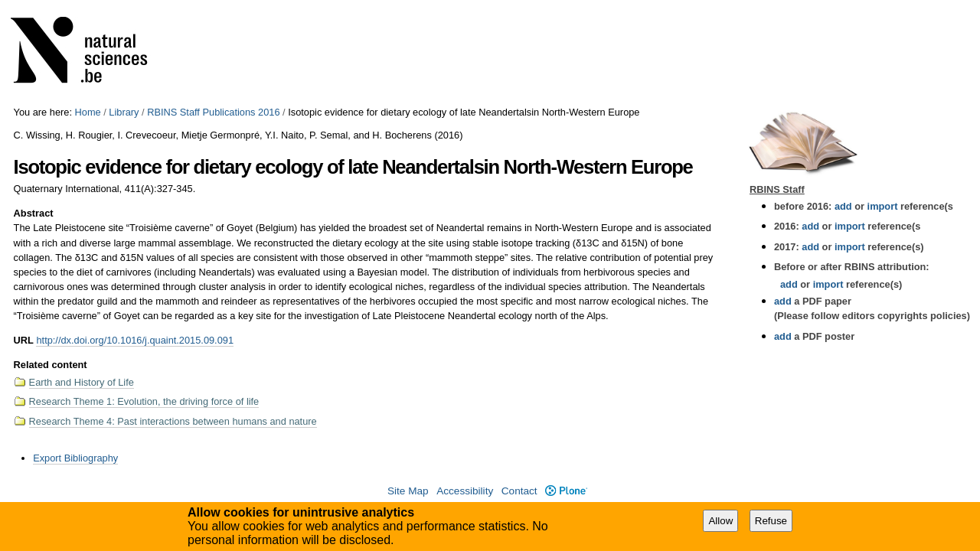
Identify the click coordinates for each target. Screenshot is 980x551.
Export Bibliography (75, 458)
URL (24, 340)
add (843, 206)
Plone (566, 491)
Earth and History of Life (82, 382)
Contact (519, 491)
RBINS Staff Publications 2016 (213, 112)
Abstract (34, 213)
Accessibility (465, 491)
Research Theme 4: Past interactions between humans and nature (173, 421)
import (881, 206)
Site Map (408, 491)
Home (88, 112)
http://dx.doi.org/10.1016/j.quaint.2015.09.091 (135, 340)
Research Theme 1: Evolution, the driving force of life (144, 401)
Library (124, 112)
